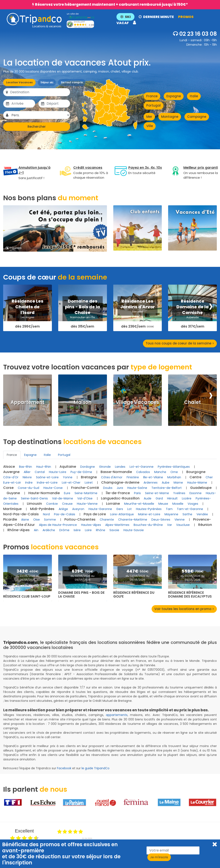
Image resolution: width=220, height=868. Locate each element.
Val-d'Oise (85, 498)
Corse (8, 488)
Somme (50, 520)
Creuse (67, 504)
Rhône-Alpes (19, 530)
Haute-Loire (58, 472)
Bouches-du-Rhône (148, 525)
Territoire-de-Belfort (167, 488)
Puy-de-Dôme (81, 472)
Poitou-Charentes (80, 519)
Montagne (170, 117)
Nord (46, 514)
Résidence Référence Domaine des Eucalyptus (190, 595)
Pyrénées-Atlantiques (174, 467)
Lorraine (113, 504)
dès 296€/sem (27, 326)
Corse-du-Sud (28, 488)
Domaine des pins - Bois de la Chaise (81, 595)
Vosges (193, 504)
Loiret (89, 483)
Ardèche (49, 530)
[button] (164, 20)
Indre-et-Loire (47, 483)
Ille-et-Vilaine (153, 477)
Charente (107, 520)
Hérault (172, 498)
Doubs (108, 488)
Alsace (9, 467)
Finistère (133, 477)
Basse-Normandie (116, 472)
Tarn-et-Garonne (190, 509)
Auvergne (11, 472)
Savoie (114, 530)
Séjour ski (47, 82)
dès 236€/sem (138, 327)
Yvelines (179, 493)
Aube (166, 483)
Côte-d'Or (11, 477)
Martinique (12, 509)
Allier (27, 472)
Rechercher (37, 127)
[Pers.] (40, 115)
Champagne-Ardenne (120, 482)
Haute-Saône (137, 488)
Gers (120, 509)
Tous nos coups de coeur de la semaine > (180, 343)
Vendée (202, 514)
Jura (120, 488)
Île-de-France (118, 493)
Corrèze (52, 504)
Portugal (154, 105)
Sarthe (187, 514)
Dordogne (88, 467)
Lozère (187, 498)
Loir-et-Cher (71, 483)
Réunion (205, 525)
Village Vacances (137, 402)
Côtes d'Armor (112, 477)
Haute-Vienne (87, 504)
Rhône (101, 530)
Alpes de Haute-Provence (58, 525)
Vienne (180, 520)
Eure (67, 493)
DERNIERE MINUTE (156, 17)
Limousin (34, 504)
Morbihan (174, 477)
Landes (120, 467)
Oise (37, 520)
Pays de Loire (95, 514)
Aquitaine (68, 467)
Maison (83, 402)
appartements (117, 715)
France (152, 96)
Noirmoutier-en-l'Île (82, 317)
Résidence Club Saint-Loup (27, 596)
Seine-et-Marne (157, 493)
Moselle (178, 504)
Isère (77, 530)
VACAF (123, 23)
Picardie (10, 519)
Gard (159, 498)
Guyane (13, 493)
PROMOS (186, 17)
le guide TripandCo (95, 768)
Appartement (27, 402)
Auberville (192, 317)
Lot (129, 509)
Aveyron (78, 509)
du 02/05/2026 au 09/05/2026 (27, 578)
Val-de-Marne (63, 498)
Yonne (68, 477)
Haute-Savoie (134, 530)
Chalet (192, 402)
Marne (178, 483)
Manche (160, 472)
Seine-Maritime (86, 493)
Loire (88, 530)
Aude (148, 498)
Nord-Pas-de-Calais (21, 514)
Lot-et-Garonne (142, 467)
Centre (195, 477)
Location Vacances (19, 82)
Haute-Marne (197, 483)
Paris (137, 493)
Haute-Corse (53, 488)
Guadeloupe (201, 488)
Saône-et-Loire (47, 477)
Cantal (40, 472)
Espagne (174, 96)
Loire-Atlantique (122, 514)
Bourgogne (196, 472)
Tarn (169, 509)
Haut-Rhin (44, 467)
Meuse (163, 504)
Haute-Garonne (100, 509)
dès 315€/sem (82, 326)
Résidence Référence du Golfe (134, 595)
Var (169, 525)
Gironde (105, 467)
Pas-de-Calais (65, 514)
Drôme (64, 530)
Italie (194, 96)
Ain (36, 530)
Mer (149, 117)
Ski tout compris (72, 82)
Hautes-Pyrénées (149, 509)
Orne (174, 472)
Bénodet (138, 312)
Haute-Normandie (44, 493)
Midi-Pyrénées (42, 509)
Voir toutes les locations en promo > (184, 609)
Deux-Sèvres (161, 520)
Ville (150, 126)
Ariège (63, 509)
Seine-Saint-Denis (34, 498)
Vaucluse (183, 525)
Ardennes (151, 483)
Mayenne (171, 514)
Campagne (197, 117)
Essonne (196, 493)
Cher (209, 477)
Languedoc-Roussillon (120, 498)
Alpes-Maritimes (117, 525)
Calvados (143, 472)
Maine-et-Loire (149, 514)
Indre (29, 483)
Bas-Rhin (26, 467)
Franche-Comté (85, 488)
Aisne (25, 520)
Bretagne (89, 477)
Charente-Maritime (133, 520)
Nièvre (27, 477)
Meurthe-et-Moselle (139, 504)
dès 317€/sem (193, 326)
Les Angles (28, 317)
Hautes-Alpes (91, 525)
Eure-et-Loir (12, 483)
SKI (125, 17)
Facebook (64, 768)
